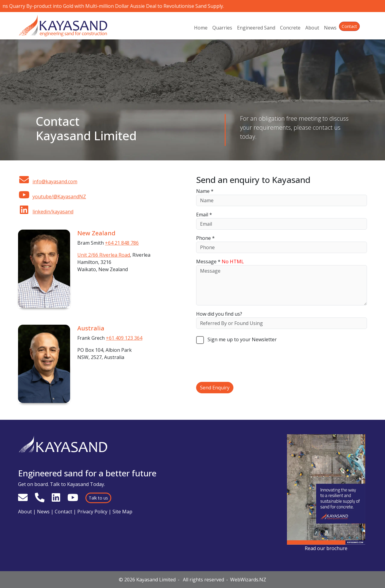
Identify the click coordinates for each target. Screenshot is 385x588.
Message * (220, 262)
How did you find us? (219, 314)
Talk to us (98, 498)
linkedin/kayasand (46, 212)
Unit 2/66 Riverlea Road (104, 255)
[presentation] (242, 363)
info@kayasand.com (48, 181)
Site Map (122, 512)
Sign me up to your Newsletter (236, 339)
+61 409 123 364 (124, 338)
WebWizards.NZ (248, 580)
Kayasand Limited (156, 580)
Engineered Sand (256, 28)
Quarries (222, 28)
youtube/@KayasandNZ (52, 197)
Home (201, 28)
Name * (205, 191)
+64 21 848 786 (122, 243)
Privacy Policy (92, 512)
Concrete (290, 28)
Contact (349, 26)
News (330, 28)
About (312, 28)
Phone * (205, 238)
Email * (204, 215)
